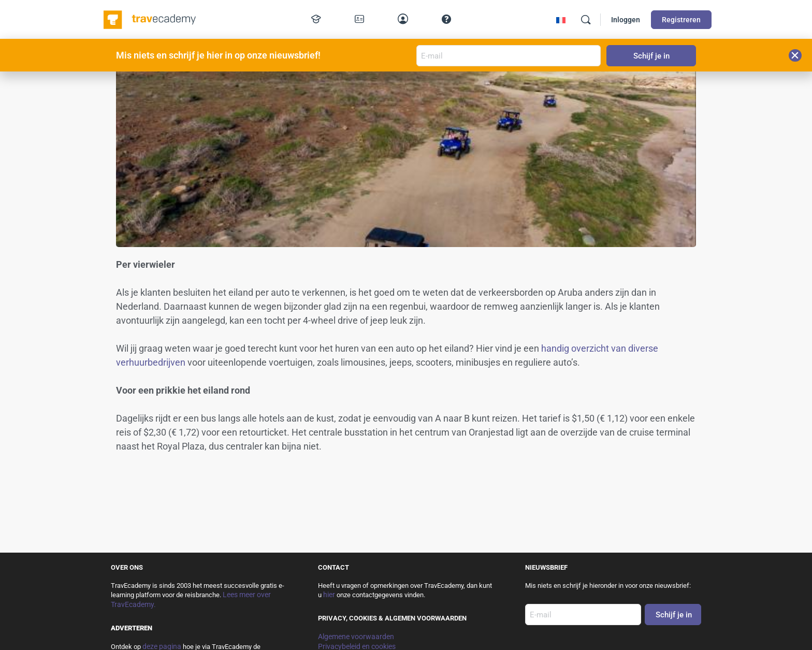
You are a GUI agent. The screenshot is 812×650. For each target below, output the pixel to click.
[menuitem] (561, 20)
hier (329, 595)
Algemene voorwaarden (356, 637)
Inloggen (626, 20)
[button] (795, 55)
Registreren (681, 20)
